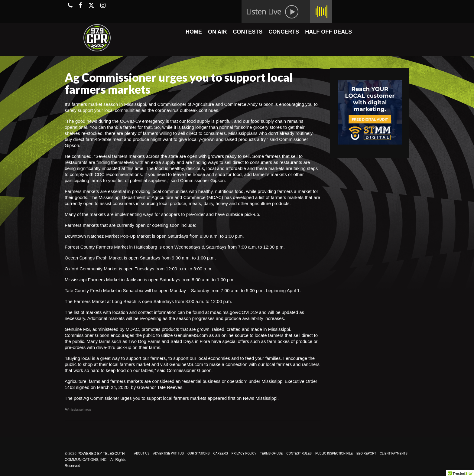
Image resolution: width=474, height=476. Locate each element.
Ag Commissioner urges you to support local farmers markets (145, 398)
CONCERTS (284, 32)
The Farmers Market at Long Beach (101, 301)
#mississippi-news (79, 410)
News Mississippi (260, 398)
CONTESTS (248, 32)
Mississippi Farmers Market (92, 280)
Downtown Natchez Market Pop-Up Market (108, 236)
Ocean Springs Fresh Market (94, 258)
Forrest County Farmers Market (96, 247)
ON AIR (217, 32)
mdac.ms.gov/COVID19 (234, 312)
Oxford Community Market (91, 269)
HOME (194, 32)
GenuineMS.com (191, 335)
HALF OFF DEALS (328, 32)
